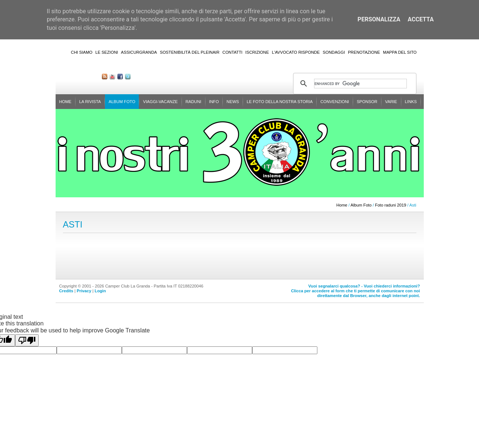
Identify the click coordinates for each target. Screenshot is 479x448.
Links (411, 102)
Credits (66, 291)
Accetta (421, 19)
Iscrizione (257, 52)
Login (100, 291)
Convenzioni (335, 102)
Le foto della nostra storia (280, 102)
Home (66, 102)
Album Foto (122, 102)
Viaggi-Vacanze (160, 102)
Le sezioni (107, 52)
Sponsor (367, 102)
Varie (391, 102)
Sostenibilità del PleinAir (190, 52)
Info (214, 102)
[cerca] (360, 84)
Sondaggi (334, 52)
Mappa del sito (400, 52)
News (233, 102)
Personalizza (379, 19)
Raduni (193, 102)
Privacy (84, 291)
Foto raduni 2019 (391, 205)
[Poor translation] (27, 340)
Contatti (232, 52)
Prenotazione (364, 52)
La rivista (90, 102)
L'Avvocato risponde (296, 52)
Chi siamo (82, 52)
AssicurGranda (139, 52)
